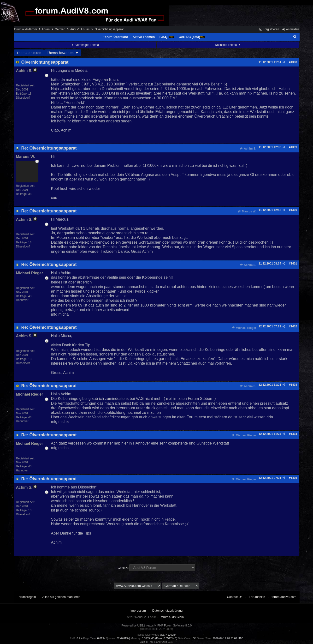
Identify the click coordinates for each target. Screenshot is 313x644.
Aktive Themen (144, 37)
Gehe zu (123, 568)
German (60, 29)
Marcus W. (247, 211)
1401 (294, 264)
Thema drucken (29, 53)
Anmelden (290, 29)
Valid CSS (167, 642)
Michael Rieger (244, 328)
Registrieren (269, 29)
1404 (294, 434)
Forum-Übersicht (115, 37)
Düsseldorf (23, 98)
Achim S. (248, 149)
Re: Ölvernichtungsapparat (49, 148)
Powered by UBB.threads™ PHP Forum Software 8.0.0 (156, 626)
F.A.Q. (167, 37)
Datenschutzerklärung (167, 611)
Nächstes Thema (228, 45)
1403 (294, 385)
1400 (294, 210)
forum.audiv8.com (26, 29)
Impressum (138, 611)
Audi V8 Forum (80, 29)
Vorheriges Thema (85, 45)
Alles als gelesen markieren (62, 597)
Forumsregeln (26, 597)
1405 (294, 478)
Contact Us (235, 597)
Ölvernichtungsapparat (45, 62)
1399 (294, 147)
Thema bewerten (63, 53)
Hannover (22, 300)
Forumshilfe (257, 597)
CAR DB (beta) (192, 37)
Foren (46, 29)
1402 (294, 326)
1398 (294, 62)
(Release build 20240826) (156, 629)
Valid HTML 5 (148, 642)
